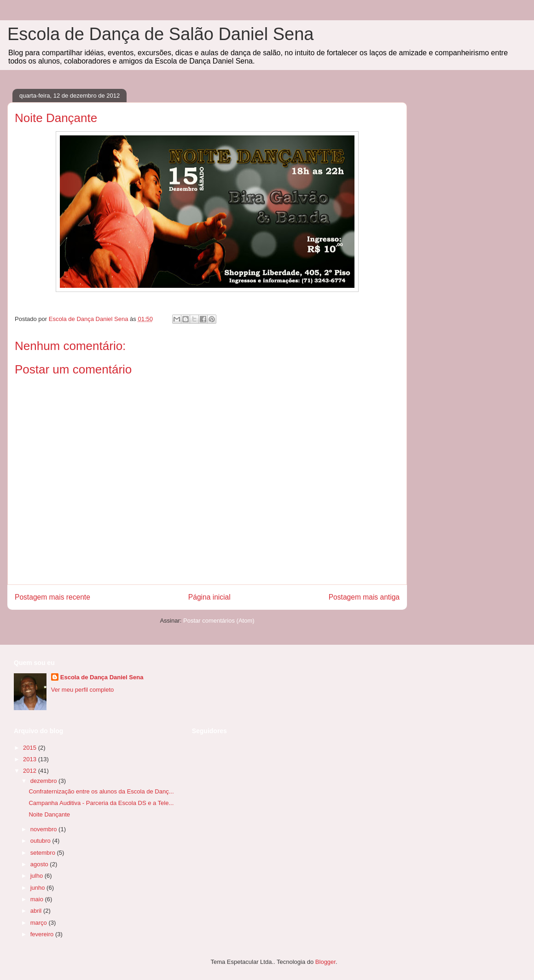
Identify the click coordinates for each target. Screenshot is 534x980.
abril (37, 911)
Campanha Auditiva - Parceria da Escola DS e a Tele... (101, 803)
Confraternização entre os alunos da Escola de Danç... (101, 791)
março (40, 923)
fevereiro (43, 934)
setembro (44, 853)
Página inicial (209, 597)
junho (38, 888)
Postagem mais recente (52, 597)
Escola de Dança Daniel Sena (102, 677)
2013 (31, 759)
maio (38, 899)
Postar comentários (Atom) (219, 621)
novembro (44, 829)
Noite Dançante (49, 814)
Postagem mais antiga (364, 597)
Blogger (325, 962)
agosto (40, 864)
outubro (41, 841)
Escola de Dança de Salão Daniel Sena (160, 34)
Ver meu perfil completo (83, 690)
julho (38, 876)
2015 (31, 748)
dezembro (44, 781)
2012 (31, 771)
